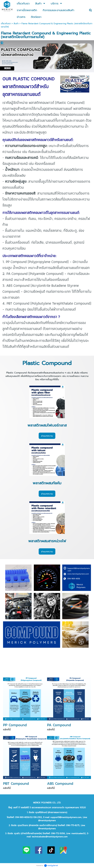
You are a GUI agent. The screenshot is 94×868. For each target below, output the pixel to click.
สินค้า (16, 24)
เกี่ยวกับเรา (6, 24)
